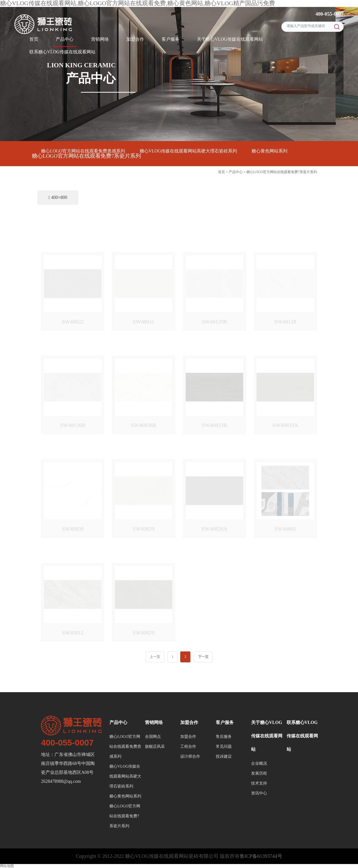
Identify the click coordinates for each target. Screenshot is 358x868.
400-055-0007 (329, 14)
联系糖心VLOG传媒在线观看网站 (62, 52)
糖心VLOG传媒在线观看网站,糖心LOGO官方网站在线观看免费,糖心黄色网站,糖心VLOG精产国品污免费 (137, 3)
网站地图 (7, 866)
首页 (34, 39)
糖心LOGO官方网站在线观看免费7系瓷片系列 (86, 156)
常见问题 (224, 746)
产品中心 (65, 39)
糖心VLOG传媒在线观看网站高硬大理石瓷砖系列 (188, 151)
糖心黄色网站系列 (269, 151)
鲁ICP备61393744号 (261, 856)
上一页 (155, 657)
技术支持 (259, 783)
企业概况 (259, 763)
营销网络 (100, 39)
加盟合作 (135, 39)
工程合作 (188, 746)
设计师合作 (190, 756)
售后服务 (224, 736)
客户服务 (171, 39)
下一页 (203, 657)
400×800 (58, 197)
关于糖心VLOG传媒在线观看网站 (230, 39)
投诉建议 (224, 756)
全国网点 (153, 736)
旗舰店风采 (155, 746)
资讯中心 (259, 793)
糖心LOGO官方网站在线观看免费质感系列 (83, 151)
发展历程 (259, 773)
